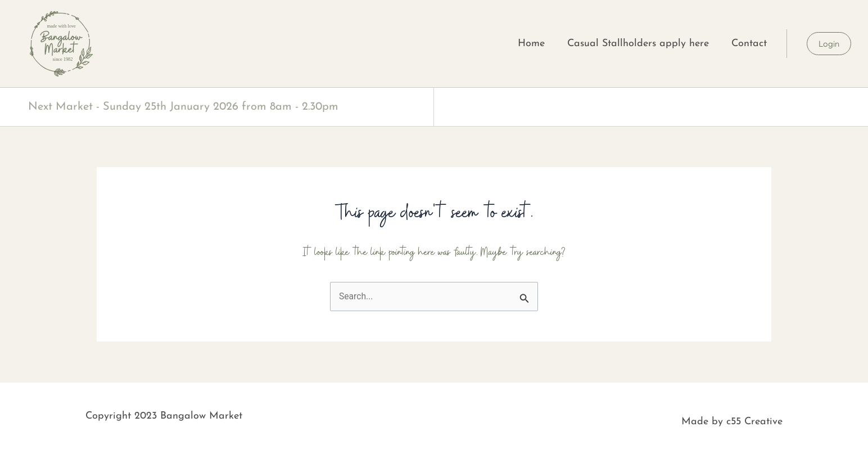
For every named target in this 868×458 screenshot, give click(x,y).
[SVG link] (60, 44)
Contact (749, 44)
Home (531, 44)
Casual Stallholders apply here (638, 44)
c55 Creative (754, 422)
